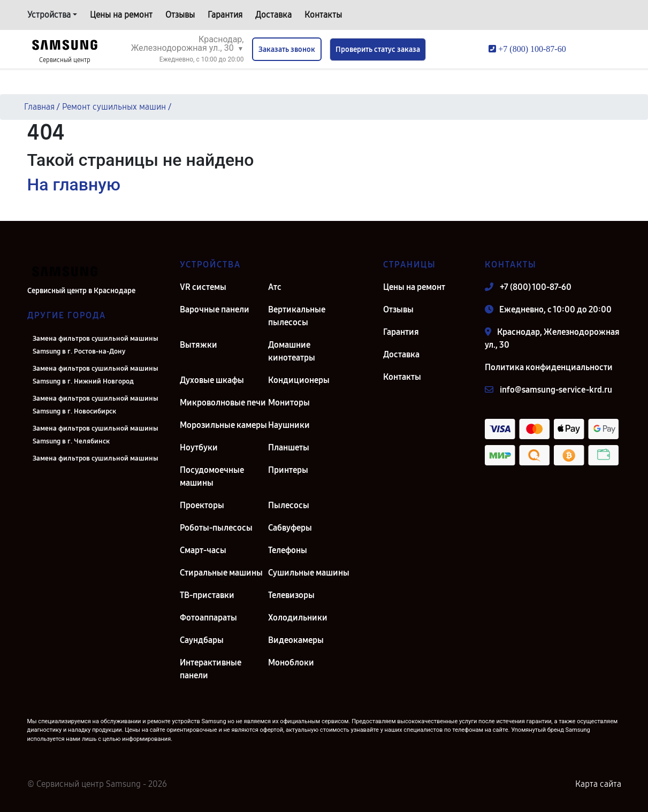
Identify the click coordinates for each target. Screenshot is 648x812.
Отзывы (180, 15)
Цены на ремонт (121, 15)
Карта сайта (598, 784)
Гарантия (225, 15)
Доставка (273, 15)
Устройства (49, 15)
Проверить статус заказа (378, 49)
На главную (74, 185)
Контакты (323, 15)
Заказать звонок (287, 49)
